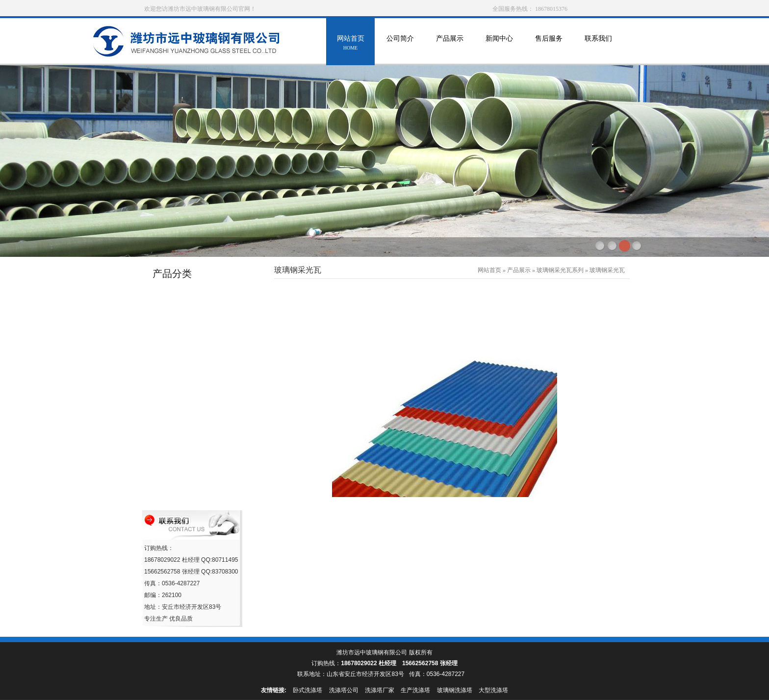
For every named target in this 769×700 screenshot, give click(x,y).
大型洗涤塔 (493, 690)
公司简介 (400, 44)
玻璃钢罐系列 (174, 310)
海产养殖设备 (174, 403)
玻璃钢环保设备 (177, 347)
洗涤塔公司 (344, 690)
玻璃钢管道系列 (177, 291)
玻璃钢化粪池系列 (180, 477)
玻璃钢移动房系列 (180, 421)
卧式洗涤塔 (308, 690)
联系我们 (598, 44)
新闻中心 (499, 44)
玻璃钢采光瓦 (607, 270)
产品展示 (449, 44)
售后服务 (549, 44)
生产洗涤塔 (415, 690)
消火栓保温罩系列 (180, 384)
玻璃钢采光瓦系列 (180, 440)
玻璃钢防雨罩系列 (180, 365)
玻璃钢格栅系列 (177, 496)
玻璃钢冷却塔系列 (180, 328)
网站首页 (350, 44)
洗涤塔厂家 (380, 690)
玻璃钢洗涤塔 (455, 690)
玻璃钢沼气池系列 (180, 459)
